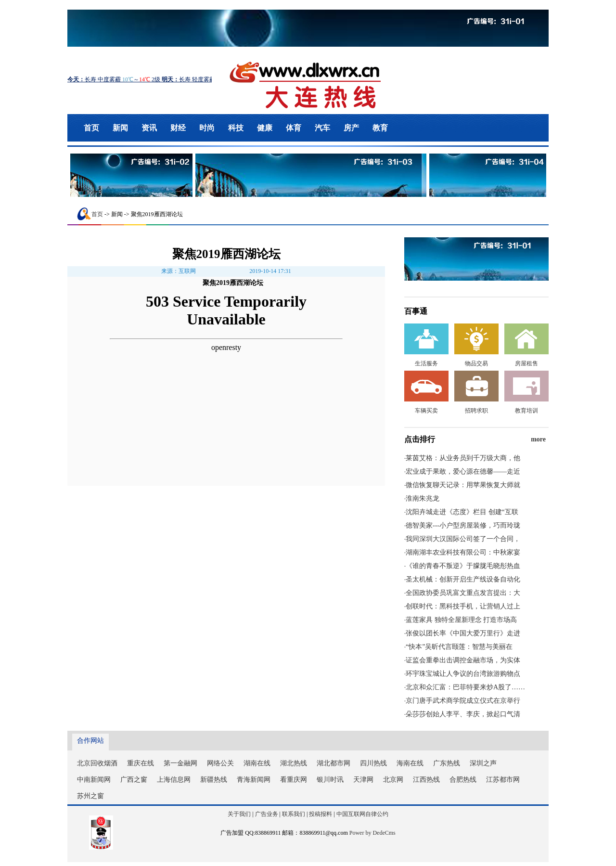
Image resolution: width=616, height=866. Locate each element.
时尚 (207, 128)
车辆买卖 (426, 411)
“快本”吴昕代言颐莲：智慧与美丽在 (459, 647)
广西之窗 (134, 780)
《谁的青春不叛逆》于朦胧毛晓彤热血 (463, 566)
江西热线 (426, 780)
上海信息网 (174, 780)
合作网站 (90, 741)
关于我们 (239, 814)
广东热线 (447, 763)
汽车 (322, 128)
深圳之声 (483, 763)
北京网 (393, 780)
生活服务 (426, 363)
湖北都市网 (334, 763)
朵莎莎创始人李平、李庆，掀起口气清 (463, 714)
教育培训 (526, 411)
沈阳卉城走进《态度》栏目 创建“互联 (462, 512)
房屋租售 (526, 363)
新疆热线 (214, 780)
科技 (236, 128)
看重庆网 (294, 780)
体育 (294, 128)
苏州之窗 (90, 796)
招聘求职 (476, 411)
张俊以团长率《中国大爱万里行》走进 (463, 633)
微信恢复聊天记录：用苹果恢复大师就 (463, 485)
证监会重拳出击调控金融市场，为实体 (463, 660)
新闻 (120, 128)
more (538, 439)
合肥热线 (463, 780)
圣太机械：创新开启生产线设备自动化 (463, 579)
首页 (91, 128)
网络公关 (220, 763)
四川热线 (373, 763)
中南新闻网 (94, 780)
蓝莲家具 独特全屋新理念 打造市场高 (461, 620)
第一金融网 (180, 763)
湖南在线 (257, 763)
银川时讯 (330, 780)
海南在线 (410, 763)
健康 (265, 128)
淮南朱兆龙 (423, 498)
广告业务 (267, 814)
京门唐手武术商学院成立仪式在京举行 (463, 701)
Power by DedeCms (372, 833)
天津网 (363, 780)
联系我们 (294, 814)
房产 (351, 128)
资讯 (149, 128)
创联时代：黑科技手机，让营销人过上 (463, 606)
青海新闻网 (254, 780)
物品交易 (476, 363)
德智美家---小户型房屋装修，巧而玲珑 (463, 525)
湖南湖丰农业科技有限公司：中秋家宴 (463, 552)
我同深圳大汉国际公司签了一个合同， (463, 539)
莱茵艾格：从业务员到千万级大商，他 (463, 458)
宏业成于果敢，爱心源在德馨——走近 (463, 472)
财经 (178, 128)
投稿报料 (321, 814)
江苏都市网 (503, 780)
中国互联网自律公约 (362, 814)
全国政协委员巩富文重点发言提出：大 (463, 593)
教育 (380, 128)
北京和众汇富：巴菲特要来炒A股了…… (465, 687)
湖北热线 (294, 763)
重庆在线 (141, 763)
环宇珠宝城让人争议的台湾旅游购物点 (463, 674)
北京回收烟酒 (97, 763)
